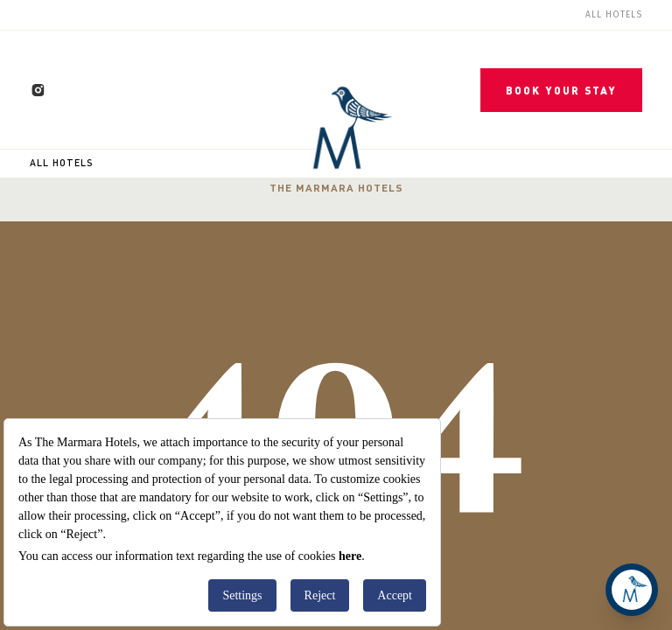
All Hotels (62, 163)
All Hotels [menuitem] (614, 15)
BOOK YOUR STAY (561, 91)
